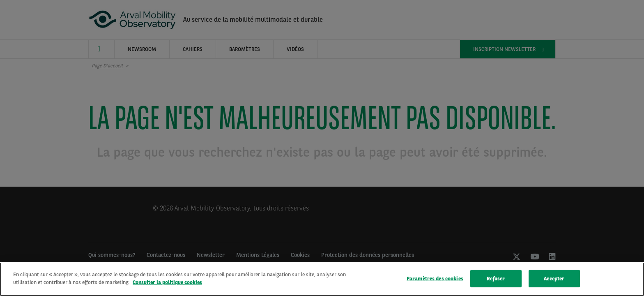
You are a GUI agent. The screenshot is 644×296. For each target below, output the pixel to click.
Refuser (496, 279)
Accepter (554, 279)
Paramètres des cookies (435, 279)
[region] (322, 279)
